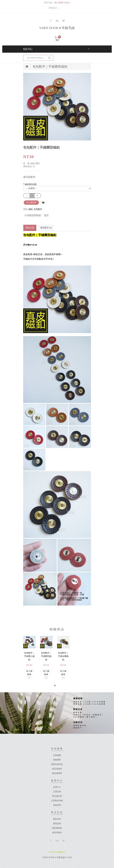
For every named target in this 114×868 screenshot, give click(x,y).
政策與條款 (57, 833)
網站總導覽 (57, 773)
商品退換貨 (57, 769)
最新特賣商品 (57, 764)
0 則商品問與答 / (33, 215)
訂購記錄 (57, 792)
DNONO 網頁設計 (57, 852)
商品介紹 (30, 228)
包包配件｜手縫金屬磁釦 (63, 656)
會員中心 (57, 787)
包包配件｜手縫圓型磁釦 (50, 66)
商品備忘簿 (57, 796)
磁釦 (31, 209)
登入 (68, 3)
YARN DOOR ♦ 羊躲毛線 (57, 28)
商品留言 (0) (46, 228)
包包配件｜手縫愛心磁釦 (29, 656)
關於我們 (57, 819)
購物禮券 (57, 760)
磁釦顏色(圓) (31, 184)
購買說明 (57, 824)
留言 (46, 215)
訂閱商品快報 (57, 801)
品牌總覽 (57, 755)
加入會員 (59, 3)
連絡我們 (57, 805)
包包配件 (38, 209)
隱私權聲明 (57, 828)
